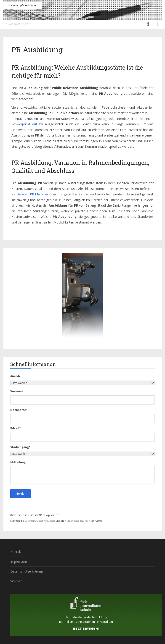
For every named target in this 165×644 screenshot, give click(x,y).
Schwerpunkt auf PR (27, 124)
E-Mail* (16, 428)
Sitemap (16, 581)
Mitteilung (18, 462)
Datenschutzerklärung (27, 571)
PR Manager (39, 194)
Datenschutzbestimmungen (40, 521)
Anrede (16, 376)
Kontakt (16, 552)
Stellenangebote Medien (23, 5)
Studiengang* (20, 447)
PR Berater (20, 194)
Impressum (19, 561)
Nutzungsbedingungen (77, 521)
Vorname (17, 391)
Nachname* (19, 410)
